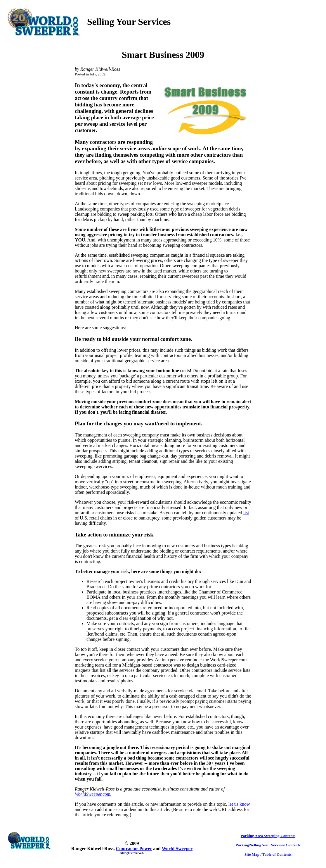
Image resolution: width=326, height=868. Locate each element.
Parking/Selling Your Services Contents (268, 845)
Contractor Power (134, 849)
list (246, 513)
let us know (239, 804)
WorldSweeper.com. (93, 794)
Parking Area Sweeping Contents (268, 836)
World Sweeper (177, 849)
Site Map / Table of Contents (268, 854)
